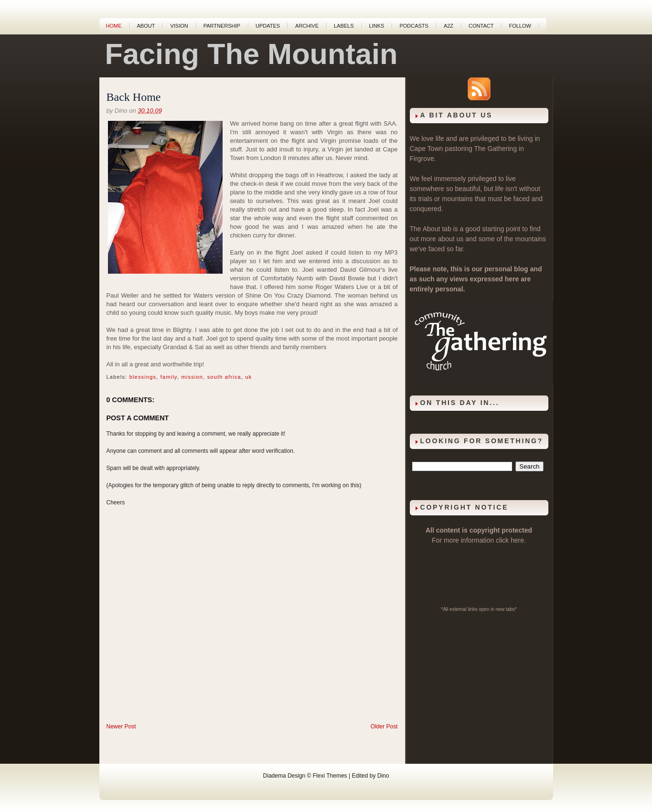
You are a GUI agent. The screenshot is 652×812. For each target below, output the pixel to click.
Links (377, 26)
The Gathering (495, 149)
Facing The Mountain (251, 54)
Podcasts (414, 26)
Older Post (384, 727)
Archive (307, 26)
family (169, 377)
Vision (179, 26)
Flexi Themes (330, 776)
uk (248, 377)
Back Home (134, 97)
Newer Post (121, 727)
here (517, 540)
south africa (224, 377)
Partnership (222, 26)
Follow (520, 26)
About (146, 26)
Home (114, 26)
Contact (481, 26)
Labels (344, 26)
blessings (143, 377)
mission (192, 377)
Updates (268, 26)
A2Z (449, 26)
